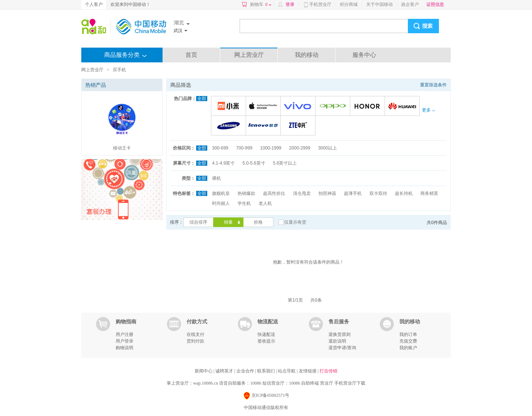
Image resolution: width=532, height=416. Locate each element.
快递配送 (266, 334)
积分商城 (349, 4)
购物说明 (125, 348)
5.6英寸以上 (285, 163)
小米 (230, 106)
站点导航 (287, 371)
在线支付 (195, 334)
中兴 (299, 126)
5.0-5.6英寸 (254, 163)
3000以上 (328, 148)
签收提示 (266, 341)
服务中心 (364, 55)
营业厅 (327, 383)
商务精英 (429, 193)
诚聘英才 (225, 371)
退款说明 (337, 341)
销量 (228, 222)
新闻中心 (204, 371)
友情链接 (308, 371)
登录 (290, 4)
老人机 (265, 203)
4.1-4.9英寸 (223, 163)
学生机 (244, 203)
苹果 (264, 106)
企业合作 (246, 371)
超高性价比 (274, 193)
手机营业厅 (320, 4)
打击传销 (328, 371)
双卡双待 (378, 193)
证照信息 (435, 4)
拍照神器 (327, 193)
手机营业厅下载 (350, 383)
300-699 (220, 148)
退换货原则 (340, 334)
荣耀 (369, 106)
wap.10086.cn (206, 383)
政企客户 (410, 4)
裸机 (216, 178)
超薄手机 (353, 193)
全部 (202, 99)
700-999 (244, 148)
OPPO (334, 106)
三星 (230, 126)
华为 (403, 106)
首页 (191, 55)
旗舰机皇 (221, 193)
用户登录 (125, 341)
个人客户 (94, 4)
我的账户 (408, 348)
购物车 (261, 4)
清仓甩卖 (302, 193)
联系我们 (267, 371)
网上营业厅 (249, 55)
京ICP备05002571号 (266, 396)
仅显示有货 (295, 222)
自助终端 (310, 383)
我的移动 (307, 55)
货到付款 (195, 341)
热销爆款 (246, 193)
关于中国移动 (379, 4)
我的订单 (408, 334)
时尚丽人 (221, 203)
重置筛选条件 (433, 85)
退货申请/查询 (342, 348)
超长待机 (404, 193)
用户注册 (125, 334)
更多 (428, 110)
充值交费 (408, 341)
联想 (264, 126)
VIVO (299, 106)
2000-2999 (299, 148)
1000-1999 (271, 148)
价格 (258, 222)
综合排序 (198, 222)
